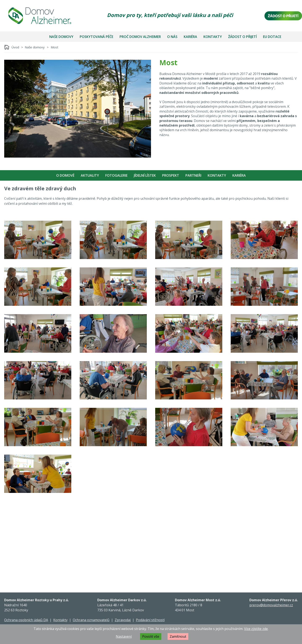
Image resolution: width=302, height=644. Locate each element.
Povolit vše (151, 636)
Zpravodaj (123, 620)
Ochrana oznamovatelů (91, 620)
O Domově (65, 175)
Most (55, 47)
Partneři (193, 175)
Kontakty (213, 37)
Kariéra (190, 37)
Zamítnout (178, 636)
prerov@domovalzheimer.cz (271, 605)
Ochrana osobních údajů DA (26, 620)
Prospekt (171, 175)
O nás (172, 37)
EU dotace (272, 37)
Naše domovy (61, 37)
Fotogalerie (116, 175)
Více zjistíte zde (256, 629)
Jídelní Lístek (145, 175)
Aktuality (90, 175)
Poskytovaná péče (96, 37)
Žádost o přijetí (242, 37)
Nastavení (124, 636)
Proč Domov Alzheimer (140, 37)
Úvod (15, 47)
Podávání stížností (150, 620)
